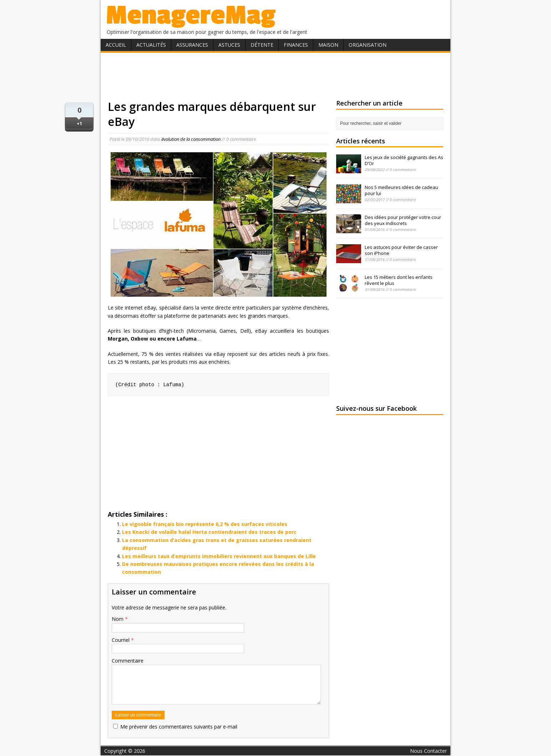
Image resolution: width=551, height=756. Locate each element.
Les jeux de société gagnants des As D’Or (404, 160)
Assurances (192, 45)
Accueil (116, 45)
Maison (328, 45)
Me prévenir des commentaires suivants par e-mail (179, 727)
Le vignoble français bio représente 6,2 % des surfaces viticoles (205, 524)
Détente (262, 45)
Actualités (151, 45)
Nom (118, 619)
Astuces (229, 45)
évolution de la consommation (191, 139)
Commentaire (128, 661)
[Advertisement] (275, 76)
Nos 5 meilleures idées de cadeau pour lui (401, 190)
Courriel (121, 640)
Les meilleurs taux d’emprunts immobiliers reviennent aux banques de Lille (219, 556)
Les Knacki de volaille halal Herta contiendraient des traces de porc (209, 532)
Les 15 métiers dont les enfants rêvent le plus (399, 280)
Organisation (368, 45)
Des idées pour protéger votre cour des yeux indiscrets (403, 220)
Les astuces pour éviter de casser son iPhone (401, 250)
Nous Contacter (428, 751)
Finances (296, 45)
